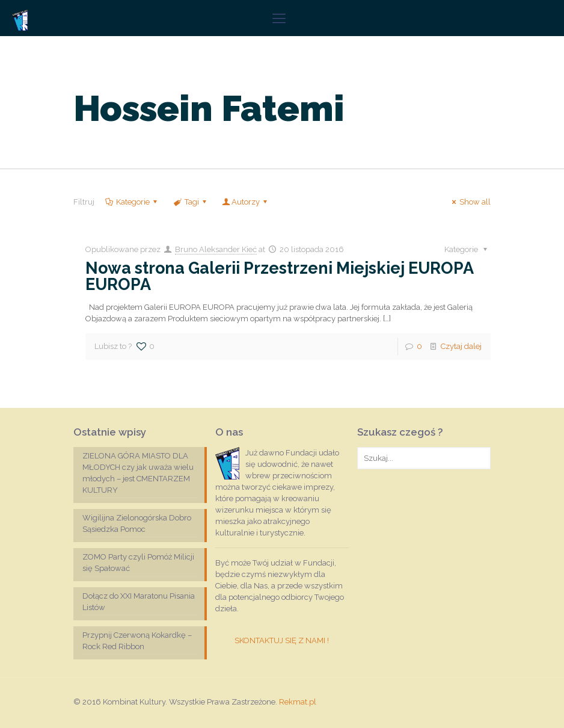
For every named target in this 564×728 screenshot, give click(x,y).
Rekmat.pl (298, 702)
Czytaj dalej (461, 346)
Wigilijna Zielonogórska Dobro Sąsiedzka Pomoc (137, 523)
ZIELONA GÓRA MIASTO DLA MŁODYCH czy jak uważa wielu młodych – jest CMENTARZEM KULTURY (138, 473)
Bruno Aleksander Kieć (216, 249)
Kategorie (132, 202)
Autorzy (246, 202)
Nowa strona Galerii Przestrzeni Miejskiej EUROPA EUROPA (279, 276)
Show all (470, 202)
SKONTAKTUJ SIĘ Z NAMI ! (282, 640)
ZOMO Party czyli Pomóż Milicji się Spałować (138, 563)
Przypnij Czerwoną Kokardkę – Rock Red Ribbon (137, 641)
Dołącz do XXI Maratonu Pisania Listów (139, 602)
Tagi (190, 202)
